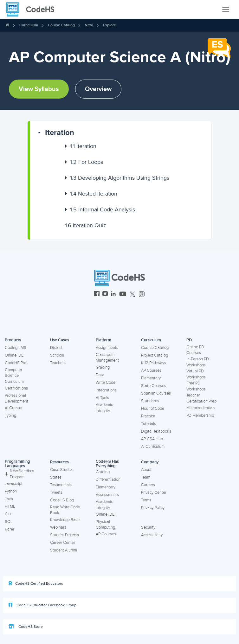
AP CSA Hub (152, 439)
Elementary (151, 378)
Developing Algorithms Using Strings (120, 178)
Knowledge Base (65, 520)
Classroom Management (107, 358)
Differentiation (108, 480)
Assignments (107, 348)
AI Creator (14, 408)
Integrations (106, 390)
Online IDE (14, 355)
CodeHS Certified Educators (36, 583)
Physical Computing (105, 525)
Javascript (14, 484)
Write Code (106, 383)
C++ (8, 514)
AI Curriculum (153, 447)
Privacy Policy (153, 508)
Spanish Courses (156, 393)
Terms (146, 500)
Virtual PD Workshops (196, 374)
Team (146, 477)
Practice (148, 416)
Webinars (58, 527)
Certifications (16, 388)
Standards (150, 401)
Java (9, 499)
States (56, 477)
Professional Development (16, 399)
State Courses (154, 386)
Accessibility (152, 535)
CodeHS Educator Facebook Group (42, 605)
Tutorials (149, 424)
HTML (10, 506)
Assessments (107, 495)
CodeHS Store (26, 627)
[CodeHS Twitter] (132, 295)
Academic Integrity (104, 408)
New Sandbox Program (19, 474)
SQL (9, 522)
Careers (148, 485)
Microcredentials (201, 408)
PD (189, 340)
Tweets (56, 493)
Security (148, 527)
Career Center (63, 543)
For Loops (87, 162)
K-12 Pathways (154, 363)
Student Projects (65, 535)
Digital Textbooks (156, 431)
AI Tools (102, 398)
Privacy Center (154, 493)
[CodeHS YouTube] (123, 295)
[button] (121, 133)
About (146, 470)
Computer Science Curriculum (14, 376)
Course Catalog (61, 25)
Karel (9, 529)
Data (100, 375)
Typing (10, 415)
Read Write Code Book (65, 510)
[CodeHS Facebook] (97, 295)
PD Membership (200, 415)
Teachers (58, 363)
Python (11, 491)
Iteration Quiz (86, 225)
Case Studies (62, 470)
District (56, 348)
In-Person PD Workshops (198, 362)
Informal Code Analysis (103, 209)
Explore (110, 25)
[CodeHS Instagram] (105, 295)
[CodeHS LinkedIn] (113, 295)
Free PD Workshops (196, 386)
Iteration (60, 133)
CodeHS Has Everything (107, 464)
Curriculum (29, 25)
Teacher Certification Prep (201, 398)
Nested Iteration (94, 194)
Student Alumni (64, 550)
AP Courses (151, 370)
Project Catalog (155, 355)
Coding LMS (16, 348)
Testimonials (61, 485)
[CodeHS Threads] (142, 295)
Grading (103, 367)
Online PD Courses (195, 350)
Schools (57, 355)
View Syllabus (39, 89)
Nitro (89, 25)
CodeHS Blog (62, 500)
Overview (98, 89)
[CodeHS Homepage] (33, 10)
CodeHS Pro (16, 363)
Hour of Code (153, 409)
